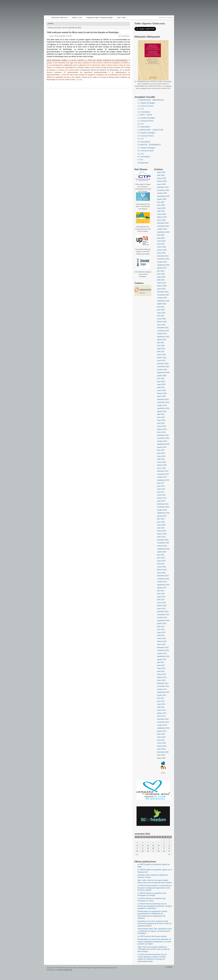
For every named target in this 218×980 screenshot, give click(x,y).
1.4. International (144, 112)
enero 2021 (161, 361)
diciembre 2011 (163, 683)
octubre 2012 (162, 653)
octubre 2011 (162, 689)
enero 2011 (161, 716)
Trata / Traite (121, 17)
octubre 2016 (162, 510)
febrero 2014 (162, 606)
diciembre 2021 (163, 328)
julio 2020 (161, 378)
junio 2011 (161, 701)
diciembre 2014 (163, 576)
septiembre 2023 (163, 265)
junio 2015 (161, 558)
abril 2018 (161, 459)
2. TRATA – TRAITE (145, 115)
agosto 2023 (162, 268)
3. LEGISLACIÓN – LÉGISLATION (150, 130)
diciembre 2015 (163, 540)
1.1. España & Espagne (146, 103)
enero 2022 (161, 325)
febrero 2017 (162, 498)
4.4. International (144, 157)
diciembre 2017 (163, 471)
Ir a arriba (169, 967)
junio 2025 (161, 205)
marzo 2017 (161, 495)
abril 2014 (161, 600)
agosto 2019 (162, 411)
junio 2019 (161, 417)
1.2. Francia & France (145, 106)
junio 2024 (161, 238)
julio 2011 (161, 698)
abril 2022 (161, 316)
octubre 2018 (162, 441)
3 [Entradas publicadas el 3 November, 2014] (137, 842)
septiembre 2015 (163, 549)
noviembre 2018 (163, 438)
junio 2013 (161, 629)
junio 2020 (161, 382)
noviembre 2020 (163, 367)
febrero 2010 (162, 746)
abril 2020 (161, 387)
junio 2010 (161, 734)
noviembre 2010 (163, 722)
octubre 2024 (162, 229)
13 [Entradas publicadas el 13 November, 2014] (153, 845)
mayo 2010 (161, 737)
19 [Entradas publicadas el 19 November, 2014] (148, 848)
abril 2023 (161, 280)
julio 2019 (161, 414)
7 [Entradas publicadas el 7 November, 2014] (158, 842)
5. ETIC (140, 160)
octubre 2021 (162, 334)
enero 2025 (161, 220)
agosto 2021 (162, 340)
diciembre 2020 (163, 364)
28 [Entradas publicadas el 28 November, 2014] (158, 851)
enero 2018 (161, 468)
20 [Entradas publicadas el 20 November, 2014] (153, 848)
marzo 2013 (161, 638)
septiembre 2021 (163, 337)
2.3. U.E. (141, 124)
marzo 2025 (161, 214)
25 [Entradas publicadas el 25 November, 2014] (143, 851)
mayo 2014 (161, 597)
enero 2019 (161, 432)
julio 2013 (161, 627)
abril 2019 (161, 423)
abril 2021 (161, 352)
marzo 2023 (161, 283)
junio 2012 (161, 665)
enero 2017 (161, 501)
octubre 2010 (162, 725)
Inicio (47, 18)
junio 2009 (161, 755)
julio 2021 (161, 343)
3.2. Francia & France (145, 136)
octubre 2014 (162, 582)
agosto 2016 (162, 516)
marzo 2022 (161, 319)
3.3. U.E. (141, 139)
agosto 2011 (162, 695)
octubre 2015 (162, 546)
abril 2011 (161, 707)
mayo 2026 (161, 172)
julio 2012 (161, 662)
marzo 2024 (161, 247)
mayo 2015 (161, 561)
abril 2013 (161, 635)
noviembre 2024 (163, 226)
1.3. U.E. (141, 109)
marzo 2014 (161, 603)
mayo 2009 (161, 758)
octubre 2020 (162, 370)
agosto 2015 (162, 552)
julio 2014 (161, 591)
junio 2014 (161, 594)
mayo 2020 (161, 384)
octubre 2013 (162, 617)
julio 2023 (161, 271)
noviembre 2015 (163, 543)
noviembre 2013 (163, 615)
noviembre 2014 (163, 579)
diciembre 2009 (163, 752)
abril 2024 (161, 244)
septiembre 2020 (163, 372)
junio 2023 (161, 274)
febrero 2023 (162, 286)
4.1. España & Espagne (146, 148)
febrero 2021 (162, 358)
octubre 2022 (162, 298)
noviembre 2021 (163, 331)
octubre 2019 (162, 405)
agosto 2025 (162, 199)
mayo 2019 (161, 420)
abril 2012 (161, 671)
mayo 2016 (161, 525)
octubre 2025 (162, 193)
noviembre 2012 (163, 650)
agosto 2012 (162, 659)
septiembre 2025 (163, 196)
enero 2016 (161, 537)
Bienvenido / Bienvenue (60, 17)
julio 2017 (161, 483)
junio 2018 (161, 453)
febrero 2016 (162, 534)
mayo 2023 (161, 277)
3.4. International (144, 142)
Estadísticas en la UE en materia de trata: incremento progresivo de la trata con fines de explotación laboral (154, 924)
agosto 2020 (162, 376)
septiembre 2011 (163, 692)
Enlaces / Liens (77, 17)
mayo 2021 (161, 349)
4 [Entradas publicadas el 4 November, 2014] (143, 842)
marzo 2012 (161, 674)
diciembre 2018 (163, 435)
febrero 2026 (162, 181)
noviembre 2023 (163, 259)
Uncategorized (143, 163)
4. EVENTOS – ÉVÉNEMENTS (149, 145)
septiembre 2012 (163, 656)
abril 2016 (161, 528)
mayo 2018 (161, 456)
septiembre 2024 (163, 232)
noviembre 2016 (163, 507)
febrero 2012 (162, 677)
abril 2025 (161, 211)
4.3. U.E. (141, 154)
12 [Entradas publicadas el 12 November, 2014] (148, 845)
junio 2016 (161, 522)
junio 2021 (161, 346)
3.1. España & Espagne (146, 133)
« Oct (137, 854)
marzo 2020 (161, 390)
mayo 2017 (161, 489)
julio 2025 (161, 202)
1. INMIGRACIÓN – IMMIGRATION (151, 100)
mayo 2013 (161, 632)
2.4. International (144, 127)
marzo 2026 (161, 178)
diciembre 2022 (163, 292)
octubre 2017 (162, 477)
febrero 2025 (162, 217)
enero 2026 (161, 184)
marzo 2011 (161, 710)
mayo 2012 (161, 668)
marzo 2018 (161, 462)
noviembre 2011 (163, 686)
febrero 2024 (162, 250)
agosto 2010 (162, 731)
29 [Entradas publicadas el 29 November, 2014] (164, 851)
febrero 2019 (162, 429)
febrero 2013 (162, 641)
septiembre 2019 (163, 408)
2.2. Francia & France (145, 121)
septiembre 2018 (163, 444)
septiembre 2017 (163, 480)
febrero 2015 (162, 570)
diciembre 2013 (163, 612)
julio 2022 (161, 307)
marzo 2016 (161, 531)
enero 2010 (161, 749)
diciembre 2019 (163, 399)
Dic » (170, 854)
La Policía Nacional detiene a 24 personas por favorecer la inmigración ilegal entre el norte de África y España (155, 888)
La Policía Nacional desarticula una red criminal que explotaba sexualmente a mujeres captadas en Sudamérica (155, 906)
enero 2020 (161, 396)
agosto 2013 (162, 623)
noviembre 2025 (163, 190)
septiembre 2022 (163, 301)
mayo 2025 (161, 208)
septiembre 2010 (163, 728)
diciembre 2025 (163, 187)
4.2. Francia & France (145, 151)
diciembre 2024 (163, 223)
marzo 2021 (161, 355)
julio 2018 (161, 450)
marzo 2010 (161, 743)
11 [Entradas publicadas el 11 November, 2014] (143, 845)
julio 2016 (161, 519)
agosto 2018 (162, 447)
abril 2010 (161, 740)
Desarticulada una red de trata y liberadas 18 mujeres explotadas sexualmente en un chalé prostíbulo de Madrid (154, 942)
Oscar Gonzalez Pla (65, 970)
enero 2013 (161, 644)
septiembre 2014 (163, 585)
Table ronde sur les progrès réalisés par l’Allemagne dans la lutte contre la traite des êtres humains (154, 949)
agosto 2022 (162, 304)
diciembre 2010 (163, 719)
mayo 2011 (161, 704)
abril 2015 (161, 564)
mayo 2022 (161, 313)
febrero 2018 (162, 465)
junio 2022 (161, 310)
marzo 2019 (161, 426)
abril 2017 (161, 492)
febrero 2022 (162, 322)
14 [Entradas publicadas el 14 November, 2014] (158, 845)
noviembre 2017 (163, 474)
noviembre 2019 (163, 402)
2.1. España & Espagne (146, 118)
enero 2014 (161, 609)
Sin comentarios (124, 36)
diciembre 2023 (163, 256)
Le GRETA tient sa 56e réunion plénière (152, 936)
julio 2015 (161, 555)
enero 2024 (161, 253)
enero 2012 (161, 680)
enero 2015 (161, 573)
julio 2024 (161, 235)
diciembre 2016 (163, 504)
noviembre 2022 (163, 295)
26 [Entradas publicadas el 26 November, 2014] (148, 851)
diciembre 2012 (163, 647)
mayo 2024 (161, 241)
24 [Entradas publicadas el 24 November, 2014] (137, 851)
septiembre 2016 (163, 513)
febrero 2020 (162, 393)
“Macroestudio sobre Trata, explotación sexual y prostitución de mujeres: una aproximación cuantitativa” (155, 931)
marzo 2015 (161, 567)
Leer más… (80, 80)
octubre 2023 (162, 262)
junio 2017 (161, 486)
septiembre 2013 (163, 621)
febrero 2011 (162, 713)
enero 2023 (161, 289)
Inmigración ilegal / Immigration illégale (100, 17)
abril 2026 (161, 175)
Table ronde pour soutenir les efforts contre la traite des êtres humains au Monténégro (83, 32)
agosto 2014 (162, 588)
